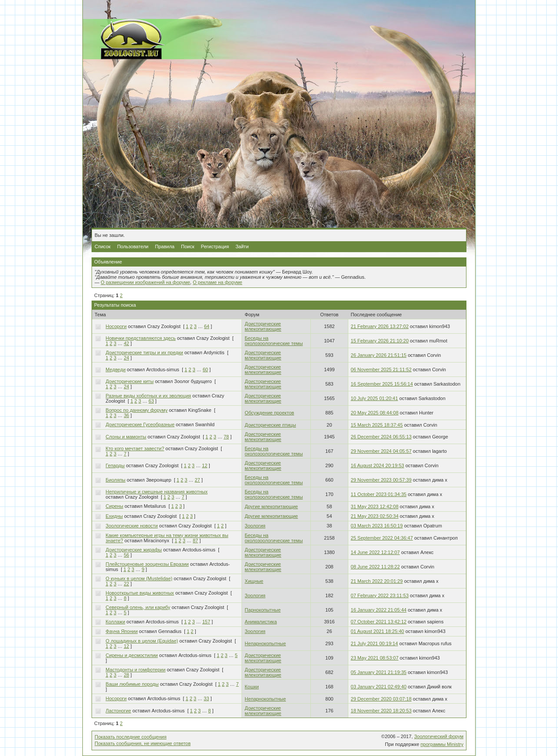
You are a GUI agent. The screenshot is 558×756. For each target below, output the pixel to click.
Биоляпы (115, 480)
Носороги (116, 326)
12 (204, 465)
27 (197, 480)
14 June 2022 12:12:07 (376, 552)
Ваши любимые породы (132, 684)
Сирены (114, 506)
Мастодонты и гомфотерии (135, 670)
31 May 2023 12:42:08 (375, 506)
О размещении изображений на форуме (145, 282)
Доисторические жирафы (134, 550)
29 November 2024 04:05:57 (381, 451)
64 (207, 326)
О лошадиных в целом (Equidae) (142, 641)
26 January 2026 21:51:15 (379, 355)
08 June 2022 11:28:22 (376, 567)
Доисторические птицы (270, 425)
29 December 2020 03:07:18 (381, 699)
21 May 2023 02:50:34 (375, 516)
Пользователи (133, 246)
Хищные (254, 581)
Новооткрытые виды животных (140, 593)
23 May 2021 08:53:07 (375, 658)
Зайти (242, 246)
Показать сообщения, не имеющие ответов (143, 743)
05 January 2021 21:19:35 (379, 672)
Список (103, 246)
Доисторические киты (129, 381)
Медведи (116, 369)
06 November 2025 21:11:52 (381, 369)
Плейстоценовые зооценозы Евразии (147, 564)
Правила (165, 246)
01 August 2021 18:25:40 (378, 631)
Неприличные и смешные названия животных (157, 492)
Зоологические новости (132, 526)
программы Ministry (442, 744)
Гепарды (115, 465)
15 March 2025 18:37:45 (377, 425)
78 (226, 437)
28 (126, 675)
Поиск (187, 246)
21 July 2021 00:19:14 (374, 643)
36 (126, 415)
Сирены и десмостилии (132, 655)
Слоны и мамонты (126, 437)
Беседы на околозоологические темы (274, 341)
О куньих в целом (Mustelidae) (139, 578)
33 (206, 698)
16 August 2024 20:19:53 (378, 465)
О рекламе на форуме (218, 282)
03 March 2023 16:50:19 (377, 526)
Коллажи (115, 622)
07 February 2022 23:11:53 (380, 595)
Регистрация (215, 246)
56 (126, 555)
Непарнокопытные (265, 643)
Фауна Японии (122, 631)
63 (151, 401)
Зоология (255, 526)
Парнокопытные (262, 610)
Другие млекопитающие (271, 506)
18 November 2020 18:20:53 (381, 711)
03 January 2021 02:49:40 (379, 687)
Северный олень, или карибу (138, 607)
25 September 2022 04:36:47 (382, 538)
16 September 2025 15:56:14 (382, 384)
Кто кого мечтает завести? (135, 448)
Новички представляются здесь (141, 338)
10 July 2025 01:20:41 (374, 398)
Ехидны (114, 516)
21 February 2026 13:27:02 (380, 326)
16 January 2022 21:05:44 (379, 610)
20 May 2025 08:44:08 (375, 413)
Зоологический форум (439, 736)
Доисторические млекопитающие (263, 326)
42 (126, 343)
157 (206, 622)
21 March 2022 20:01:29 (377, 581)
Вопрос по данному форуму (136, 410)
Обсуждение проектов (269, 413)
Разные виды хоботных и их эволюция (148, 396)
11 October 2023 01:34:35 (379, 494)
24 (126, 358)
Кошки (252, 687)
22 (126, 584)
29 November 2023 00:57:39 (381, 480)
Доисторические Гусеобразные (140, 424)
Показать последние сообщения (131, 737)
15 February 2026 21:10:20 (380, 341)
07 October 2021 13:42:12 (379, 622)
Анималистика (261, 622)
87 (195, 540)
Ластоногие (118, 711)
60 (205, 369)
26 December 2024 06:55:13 (381, 437)
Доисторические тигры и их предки (144, 352)
